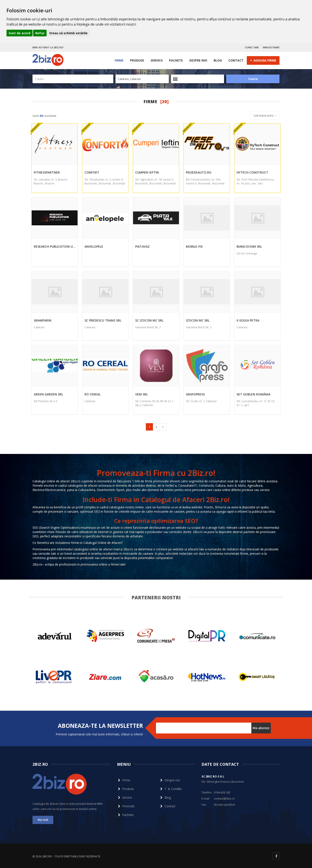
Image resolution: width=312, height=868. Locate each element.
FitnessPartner (47, 172)
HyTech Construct (252, 172)
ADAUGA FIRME (263, 60)
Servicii (157, 60)
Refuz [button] (40, 33)
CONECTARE (252, 47)
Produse (137, 60)
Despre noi (198, 60)
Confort (92, 172)
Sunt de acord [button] (19, 33)
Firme (119, 60)
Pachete (176, 60)
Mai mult (43, 820)
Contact (236, 60)
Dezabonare (165, 736)
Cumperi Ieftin (147, 172)
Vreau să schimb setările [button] (68, 33)
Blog (218, 60)
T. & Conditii (170, 789)
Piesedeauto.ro (199, 172)
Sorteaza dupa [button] (265, 116)
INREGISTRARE (271, 47)
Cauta (253, 79)
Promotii (126, 806)
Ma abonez (261, 728)
